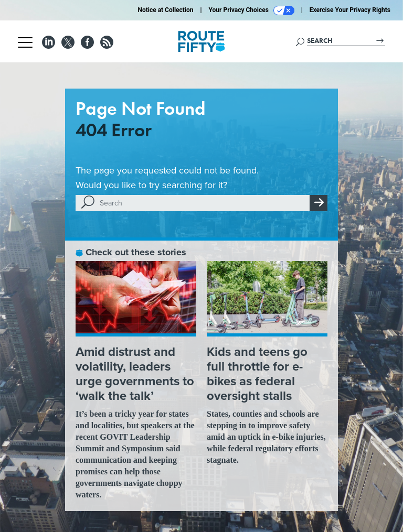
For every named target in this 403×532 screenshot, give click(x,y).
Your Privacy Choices (252, 10)
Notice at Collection (165, 10)
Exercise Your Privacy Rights (350, 10)
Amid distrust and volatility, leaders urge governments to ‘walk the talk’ (135, 374)
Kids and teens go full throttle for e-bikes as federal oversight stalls (257, 374)
